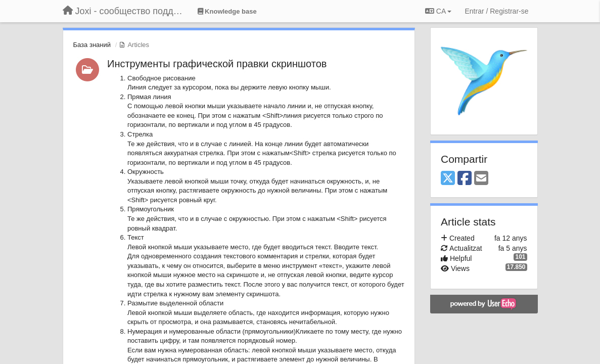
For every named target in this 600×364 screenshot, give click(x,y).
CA (438, 11)
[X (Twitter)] (448, 179)
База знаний (92, 45)
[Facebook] (465, 179)
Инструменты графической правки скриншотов (217, 64)
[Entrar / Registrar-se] (496, 11)
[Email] (481, 179)
